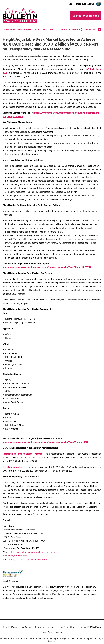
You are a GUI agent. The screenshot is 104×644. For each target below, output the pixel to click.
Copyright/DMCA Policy (90, 627)
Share (77, 30)
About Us (65, 30)
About (6, 627)
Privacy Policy (47, 632)
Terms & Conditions (67, 627)
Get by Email (93, 30)
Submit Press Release (45, 627)
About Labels (40, 30)
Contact (54, 30)
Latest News (9, 30)
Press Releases (24, 30)
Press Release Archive (22, 627)
